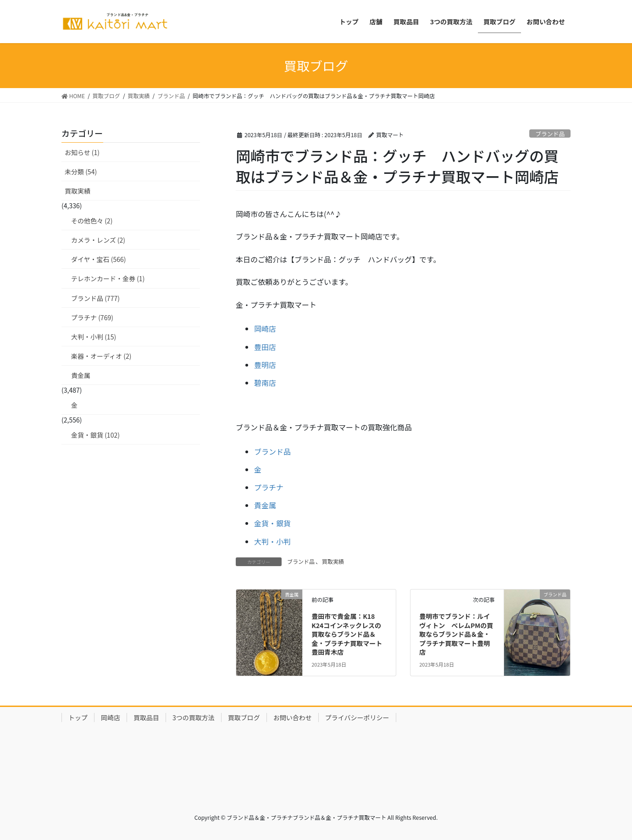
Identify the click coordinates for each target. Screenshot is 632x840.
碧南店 (265, 383)
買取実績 (333, 561)
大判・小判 (272, 541)
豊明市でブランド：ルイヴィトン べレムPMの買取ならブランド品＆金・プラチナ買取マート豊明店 (456, 634)
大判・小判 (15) (94, 337)
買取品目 (146, 718)
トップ (78, 718)
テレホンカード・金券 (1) (108, 278)
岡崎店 (265, 328)
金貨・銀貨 (272, 523)
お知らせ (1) (82, 152)
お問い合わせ (293, 718)
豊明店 (265, 365)
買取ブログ (244, 718)
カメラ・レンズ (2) (98, 240)
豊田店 (265, 347)
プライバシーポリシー (357, 718)
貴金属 (265, 505)
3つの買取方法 (194, 718)
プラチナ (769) (92, 317)
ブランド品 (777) (95, 298)
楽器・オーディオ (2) (101, 356)
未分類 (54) (81, 172)
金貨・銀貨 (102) (95, 435)
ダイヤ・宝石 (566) (99, 259)
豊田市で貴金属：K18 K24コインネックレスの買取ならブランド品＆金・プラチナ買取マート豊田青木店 (347, 634)
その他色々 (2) (92, 221)
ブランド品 (550, 134)
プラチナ (269, 487)
